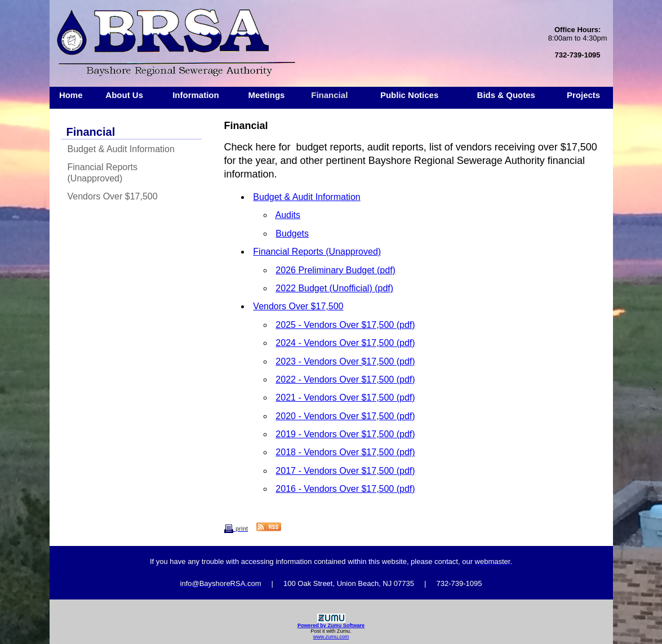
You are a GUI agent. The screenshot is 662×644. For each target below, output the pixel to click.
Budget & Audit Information (121, 149)
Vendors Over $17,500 (113, 196)
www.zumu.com (331, 637)
